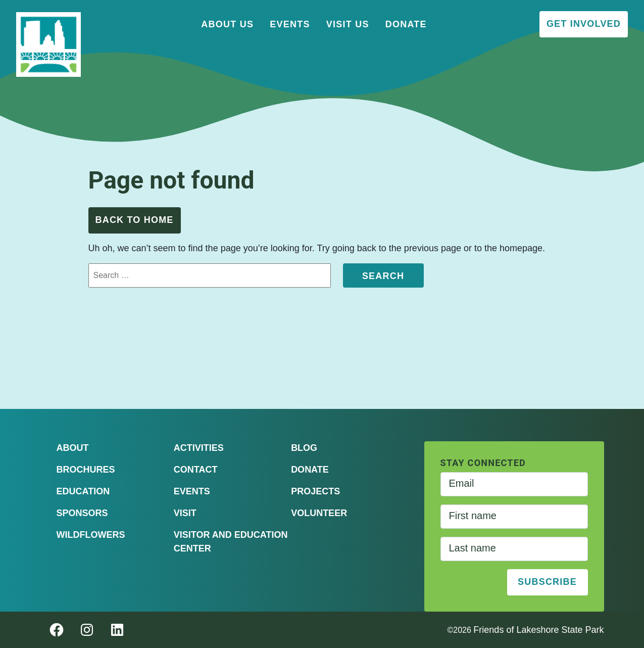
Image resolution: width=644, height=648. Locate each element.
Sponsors (82, 513)
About (73, 448)
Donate (406, 24)
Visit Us (348, 24)
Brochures (86, 470)
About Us (227, 24)
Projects (315, 491)
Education (83, 491)
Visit (185, 513)
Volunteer (319, 513)
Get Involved (584, 24)
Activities (199, 448)
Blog (304, 448)
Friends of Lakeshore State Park (538, 630)
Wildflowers (91, 535)
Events (290, 24)
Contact (196, 470)
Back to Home (135, 220)
